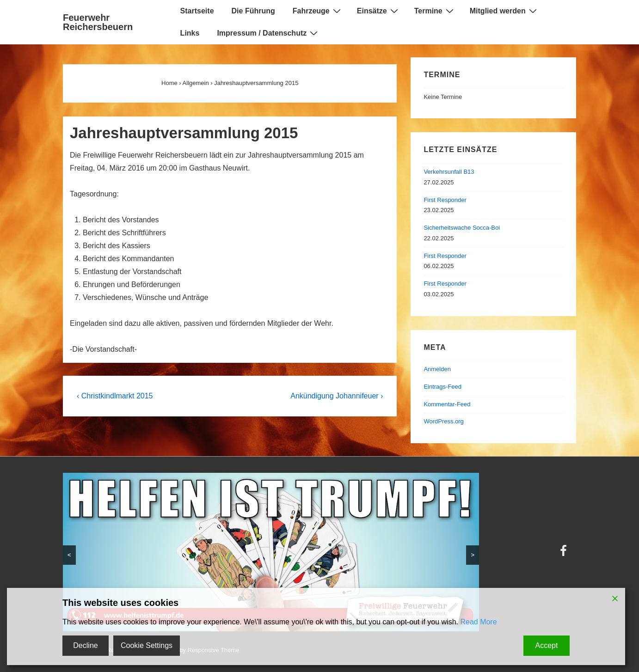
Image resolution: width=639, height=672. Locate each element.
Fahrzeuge (318, 11)
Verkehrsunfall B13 (449, 172)
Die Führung (253, 11)
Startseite (197, 11)
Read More (478, 622)
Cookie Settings (147, 645)
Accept (547, 645)
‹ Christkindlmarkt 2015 (115, 396)
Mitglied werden (504, 11)
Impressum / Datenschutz (268, 33)
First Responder (445, 200)
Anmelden (437, 369)
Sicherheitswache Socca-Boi (462, 228)
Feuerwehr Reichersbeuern (98, 22)
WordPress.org (443, 421)
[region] (271, 552)
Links (190, 33)
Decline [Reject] (85, 645)
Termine (435, 11)
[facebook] (565, 554)
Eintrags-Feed (442, 387)
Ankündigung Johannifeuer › (337, 396)
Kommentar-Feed (447, 404)
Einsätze (379, 11)
